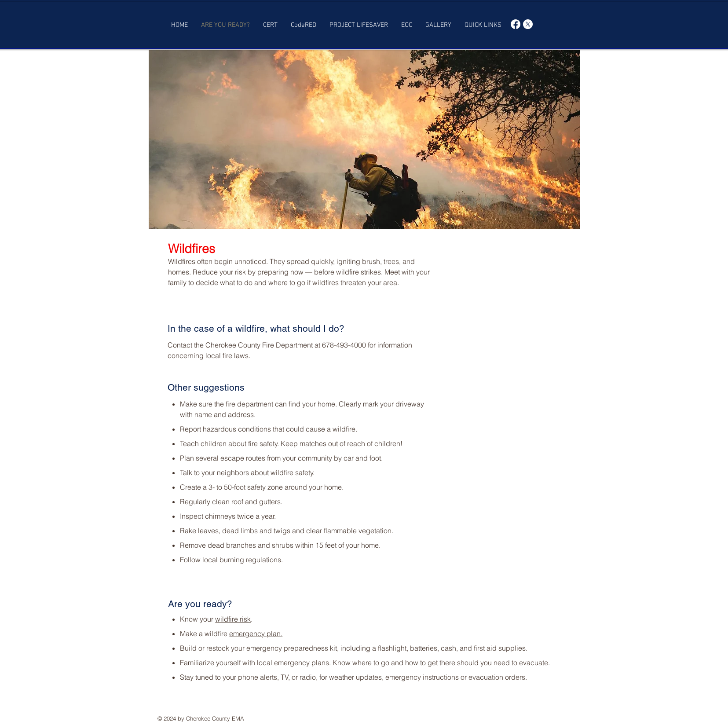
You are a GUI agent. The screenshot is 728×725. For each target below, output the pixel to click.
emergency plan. (256, 633)
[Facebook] (516, 24)
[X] (528, 24)
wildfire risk (233, 619)
